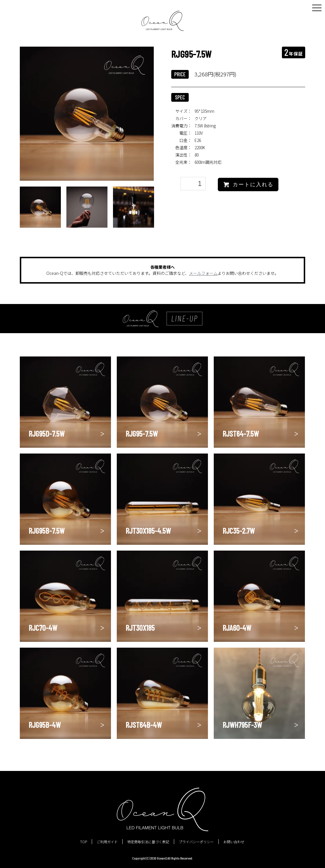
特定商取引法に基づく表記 (148, 842)
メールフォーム (203, 273)
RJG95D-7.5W (46, 433)
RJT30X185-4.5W (148, 530)
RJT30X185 (140, 628)
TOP (84, 842)
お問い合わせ (234, 842)
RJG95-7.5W (142, 433)
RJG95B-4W (45, 725)
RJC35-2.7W (239, 530)
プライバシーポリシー (196, 842)
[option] (87, 114)
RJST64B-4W (144, 725)
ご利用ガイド (107, 842)
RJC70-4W (43, 628)
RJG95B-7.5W (46, 530)
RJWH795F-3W (242, 725)
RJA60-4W (237, 628)
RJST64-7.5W (241, 433)
